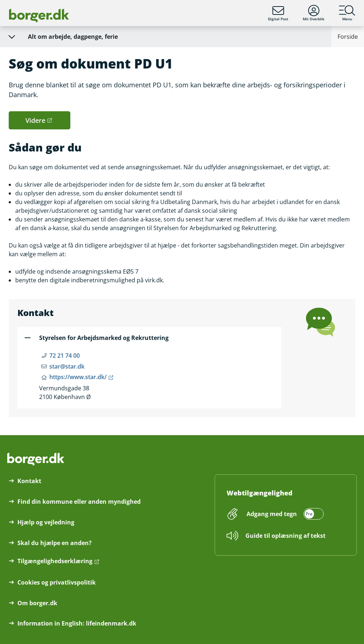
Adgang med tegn (272, 514)
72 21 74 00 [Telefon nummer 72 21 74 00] (65, 356)
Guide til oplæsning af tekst (286, 536)
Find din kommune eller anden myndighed (79, 502)
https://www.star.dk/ (78, 377)
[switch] (284, 514)
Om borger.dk (37, 603)
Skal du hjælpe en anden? (55, 543)
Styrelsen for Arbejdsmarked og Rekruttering (104, 338)
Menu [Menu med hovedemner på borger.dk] (347, 13)
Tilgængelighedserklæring (55, 561)
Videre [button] (35, 120)
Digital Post (278, 13)
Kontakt (29, 481)
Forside (348, 37)
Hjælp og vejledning (46, 522)
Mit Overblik (314, 13)
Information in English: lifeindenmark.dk (77, 623)
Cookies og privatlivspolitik (57, 582)
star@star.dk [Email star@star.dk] (67, 366)
